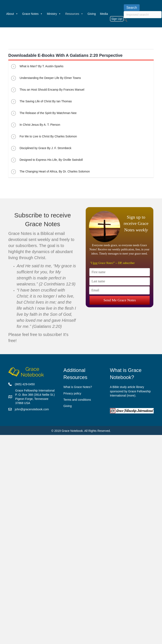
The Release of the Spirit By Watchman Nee (44, 113)
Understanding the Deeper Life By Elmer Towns (46, 78)
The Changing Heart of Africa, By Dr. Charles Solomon (50, 172)
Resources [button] (74, 14)
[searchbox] (143, 15)
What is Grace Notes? (78, 387)
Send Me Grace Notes (119, 300)
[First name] (120, 272)
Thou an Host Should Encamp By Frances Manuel (47, 90)
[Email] (119, 290)
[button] (126, 20)
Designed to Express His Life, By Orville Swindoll (47, 160)
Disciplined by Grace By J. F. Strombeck (41, 148)
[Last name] (120, 281)
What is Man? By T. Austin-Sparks (37, 66)
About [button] (12, 14)
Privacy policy (72, 393)
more (131, 396)
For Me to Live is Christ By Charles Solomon (44, 137)
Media (104, 14)
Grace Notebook (72, 431)
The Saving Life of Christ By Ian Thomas (41, 101)
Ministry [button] (54, 14)
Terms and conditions (77, 400)
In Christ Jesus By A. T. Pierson (35, 125)
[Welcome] (2, 14)
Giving (92, 14)
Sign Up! (117, 19)
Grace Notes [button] (33, 14)
